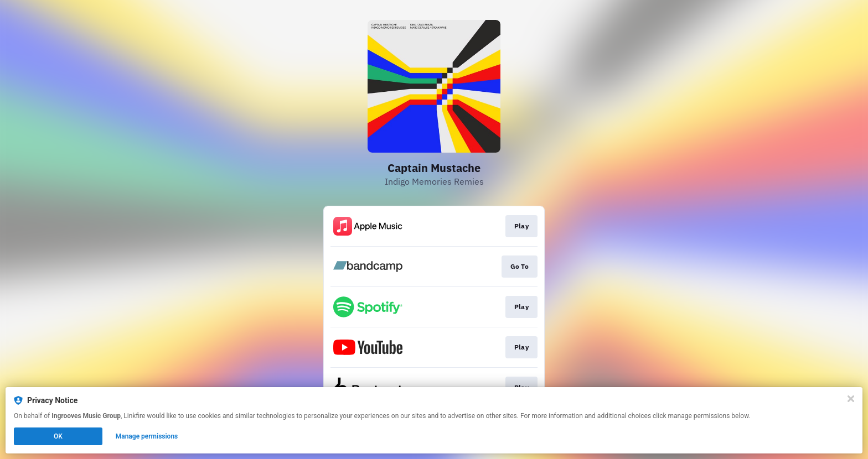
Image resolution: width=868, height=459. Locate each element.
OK (58, 436)
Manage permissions (147, 436)
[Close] (851, 399)
